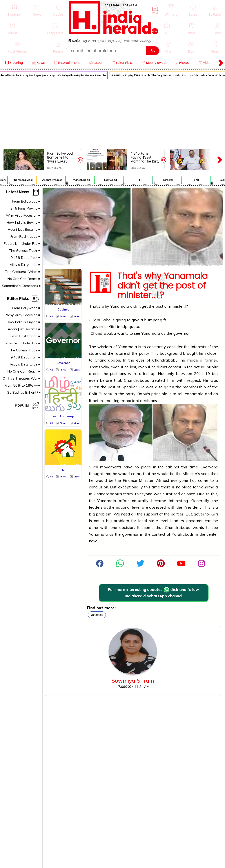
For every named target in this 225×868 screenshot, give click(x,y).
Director (170, 180)
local (143, 521)
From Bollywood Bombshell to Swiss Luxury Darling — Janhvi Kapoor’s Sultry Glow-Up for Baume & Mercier (61, 157)
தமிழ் (119, 41)
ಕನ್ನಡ (111, 41)
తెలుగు (74, 41)
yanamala (97, 615)
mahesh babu (83, 180)
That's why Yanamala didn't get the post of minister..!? (162, 286)
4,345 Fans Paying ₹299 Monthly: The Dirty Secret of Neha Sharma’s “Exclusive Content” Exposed (145, 157)
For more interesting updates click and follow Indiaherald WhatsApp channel (153, 593)
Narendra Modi (25, 180)
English (86, 41)
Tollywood (112, 180)
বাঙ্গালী (135, 41)
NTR (141, 180)
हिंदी (94, 41)
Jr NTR (199, 180)
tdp (124, 326)
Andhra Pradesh (54, 180)
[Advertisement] (112, 114)
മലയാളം (146, 41)
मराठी (127, 41)
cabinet (172, 467)
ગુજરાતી (102, 41)
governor (100, 326)
